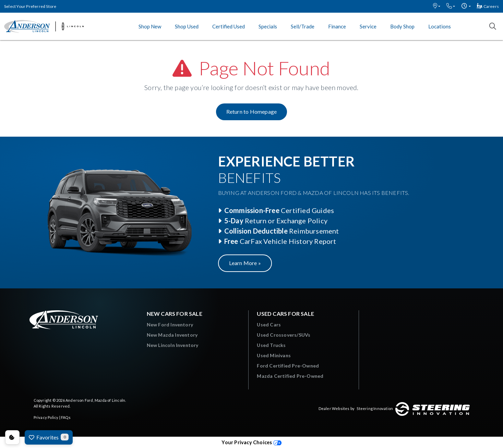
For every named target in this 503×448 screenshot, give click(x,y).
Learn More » (245, 263)
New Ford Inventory (170, 325)
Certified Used (229, 26)
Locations (440, 26)
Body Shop (402, 26)
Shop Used (187, 26)
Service (368, 26)
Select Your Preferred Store (30, 6)
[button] (437, 6)
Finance (337, 26)
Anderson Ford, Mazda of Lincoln (95, 400)
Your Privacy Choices (251, 442)
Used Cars (269, 325)
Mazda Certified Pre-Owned (290, 376)
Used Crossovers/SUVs (284, 335)
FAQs (66, 417)
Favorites (49, 437)
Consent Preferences (12, 437)
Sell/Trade (303, 26)
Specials (268, 26)
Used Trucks (271, 345)
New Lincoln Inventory (173, 345)
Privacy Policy (46, 417)
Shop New (150, 26)
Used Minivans (274, 355)
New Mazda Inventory (172, 335)
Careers (488, 6)
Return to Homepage (252, 111)
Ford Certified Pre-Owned (288, 366)
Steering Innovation (375, 408)
